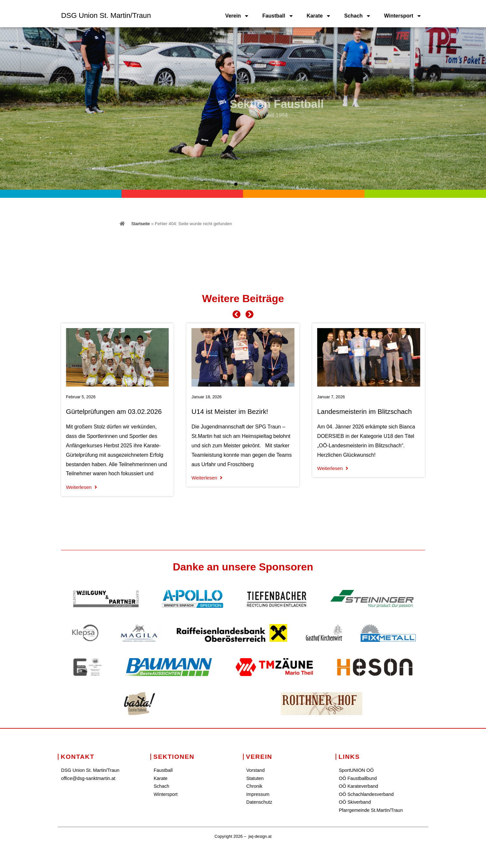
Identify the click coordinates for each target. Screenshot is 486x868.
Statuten (255, 778)
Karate (319, 16)
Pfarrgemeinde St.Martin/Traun (371, 810)
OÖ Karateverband (358, 786)
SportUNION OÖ (356, 770)
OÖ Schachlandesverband (366, 794)
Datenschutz (259, 802)
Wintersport (403, 16)
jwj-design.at (260, 836)
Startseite (141, 224)
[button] (229, 184)
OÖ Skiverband (355, 802)
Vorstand (256, 770)
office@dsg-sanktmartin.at (88, 778)
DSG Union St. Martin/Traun (106, 15)
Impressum (258, 794)
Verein (237, 16)
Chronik (254, 786)
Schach (358, 16)
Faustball (278, 16)
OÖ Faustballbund (358, 778)
